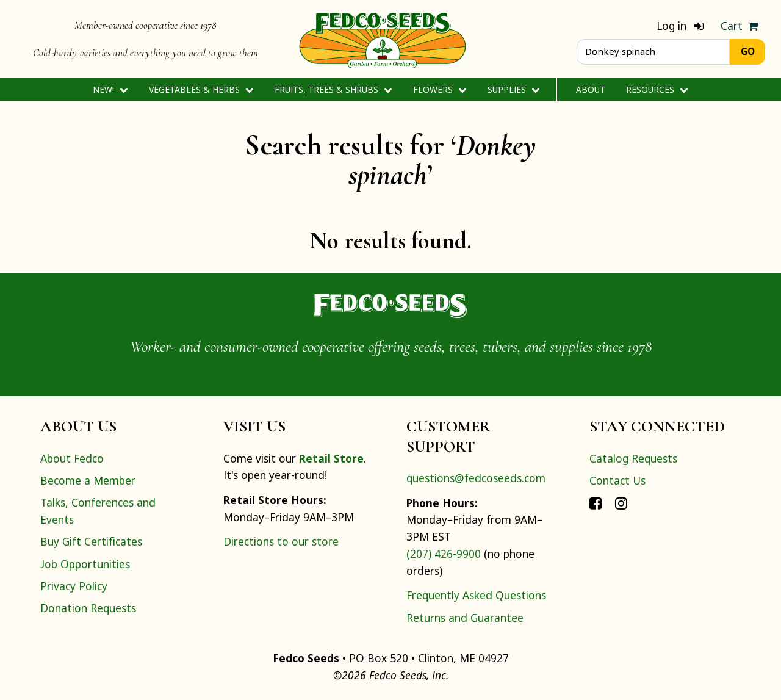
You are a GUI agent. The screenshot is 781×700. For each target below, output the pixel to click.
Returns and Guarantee (465, 618)
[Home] (383, 39)
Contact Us (617, 480)
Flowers (440, 89)
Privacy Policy (74, 586)
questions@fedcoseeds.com (476, 478)
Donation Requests (88, 608)
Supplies (513, 89)
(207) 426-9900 (444, 554)
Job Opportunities (85, 564)
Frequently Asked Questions (476, 595)
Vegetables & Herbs (201, 89)
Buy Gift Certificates (91, 541)
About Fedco (72, 458)
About (591, 89)
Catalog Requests (633, 458)
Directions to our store (281, 541)
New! (110, 89)
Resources (657, 89)
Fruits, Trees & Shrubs (333, 89)
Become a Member (88, 480)
